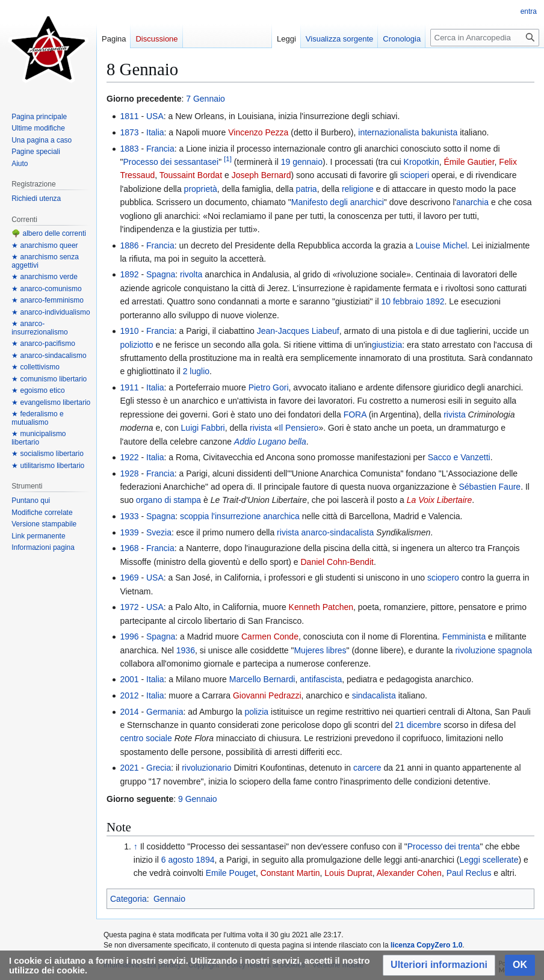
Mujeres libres (320, 650)
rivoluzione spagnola (493, 650)
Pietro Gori (269, 387)
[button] (439, 965)
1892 (129, 274)
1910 (129, 331)
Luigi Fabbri (203, 428)
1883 (129, 149)
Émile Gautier (469, 162)
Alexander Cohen (409, 873)
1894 (205, 860)
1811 (129, 116)
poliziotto (136, 345)
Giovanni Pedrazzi (267, 695)
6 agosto (178, 860)
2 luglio (196, 371)
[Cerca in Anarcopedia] (485, 38)
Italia (155, 132)
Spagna (161, 274)
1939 (129, 532)
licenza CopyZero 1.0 (426, 945)
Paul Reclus (469, 873)
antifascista (321, 679)
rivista (455, 414)
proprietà (201, 189)
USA (155, 116)
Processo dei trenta (444, 846)
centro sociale (146, 738)
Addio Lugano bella (270, 442)
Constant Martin (290, 873)
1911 (129, 387)
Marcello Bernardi (262, 679)
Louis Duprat (348, 873)
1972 (129, 607)
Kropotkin (422, 162)
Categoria (128, 899)
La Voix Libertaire (439, 500)
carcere (367, 768)
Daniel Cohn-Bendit (337, 562)
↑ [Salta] (136, 846)
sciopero (443, 578)
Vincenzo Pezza (258, 132)
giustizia (387, 345)
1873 (129, 132)
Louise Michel (442, 245)
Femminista (464, 636)
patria (307, 189)
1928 (129, 473)
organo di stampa (168, 500)
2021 (129, 768)
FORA (355, 414)
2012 (129, 695)
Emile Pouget (231, 873)
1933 (129, 516)
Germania (165, 712)
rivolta (191, 274)
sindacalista (374, 695)
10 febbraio (402, 301)
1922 (129, 457)
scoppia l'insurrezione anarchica (240, 516)
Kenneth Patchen (321, 607)
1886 (129, 245)
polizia (256, 712)
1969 (129, 578)
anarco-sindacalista (338, 532)
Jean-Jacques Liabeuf (298, 331)
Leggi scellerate (489, 860)
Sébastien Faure (490, 487)
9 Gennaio (198, 799)
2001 (129, 679)
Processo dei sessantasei (171, 162)
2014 (129, 712)
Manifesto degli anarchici (338, 202)
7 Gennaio (206, 99)
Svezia (159, 532)
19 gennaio (302, 162)
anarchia (472, 202)
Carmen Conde (270, 636)
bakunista (439, 132)
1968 (129, 548)
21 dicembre (418, 725)
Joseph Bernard (261, 175)
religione (358, 189)
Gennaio (169, 899)
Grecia (159, 768)
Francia (160, 149)
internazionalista (388, 132)
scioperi (415, 175)
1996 (129, 636)
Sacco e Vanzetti (459, 457)
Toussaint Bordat (191, 175)
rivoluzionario (206, 768)
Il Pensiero (298, 428)
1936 (186, 650)
